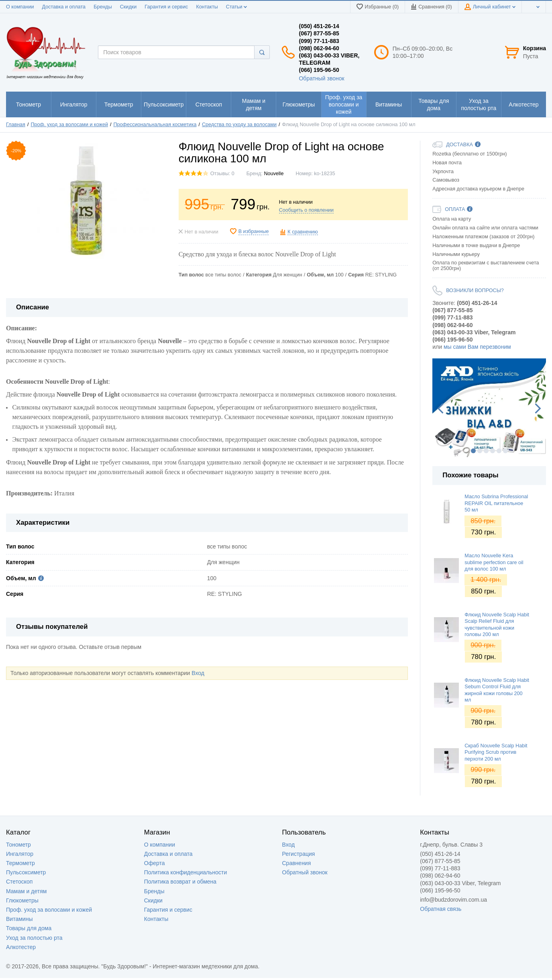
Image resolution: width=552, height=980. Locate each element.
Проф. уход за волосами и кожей (49, 910)
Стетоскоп (19, 882)
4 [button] (493, 451)
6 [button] (505, 451)
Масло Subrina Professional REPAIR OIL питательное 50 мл (496, 503)
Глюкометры (22, 900)
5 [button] (499, 451)
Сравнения (297, 863)
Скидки (128, 7)
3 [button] (486, 451)
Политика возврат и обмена (180, 882)
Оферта (155, 863)
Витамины (19, 919)
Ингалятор (20, 854)
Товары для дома (29, 928)
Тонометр (18, 845)
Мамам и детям (26, 891)
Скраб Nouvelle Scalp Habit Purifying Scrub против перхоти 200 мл (496, 752)
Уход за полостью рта (34, 938)
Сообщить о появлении (306, 210)
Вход (198, 673)
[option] (489, 408)
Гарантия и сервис (166, 7)
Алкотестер (21, 947)
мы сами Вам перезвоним (477, 347)
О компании (20, 7)
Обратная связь (441, 909)
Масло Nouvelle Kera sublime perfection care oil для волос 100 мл (494, 562)
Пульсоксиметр (26, 872)
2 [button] (480, 451)
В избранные (254, 231)
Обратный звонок (321, 78)
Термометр (20, 863)
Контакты (207, 7)
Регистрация (299, 854)
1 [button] (473, 451)
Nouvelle (274, 174)
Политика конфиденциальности (186, 872)
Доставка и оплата (64, 7)
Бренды (103, 7)
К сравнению (302, 232)
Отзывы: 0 (222, 174)
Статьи (236, 7)
